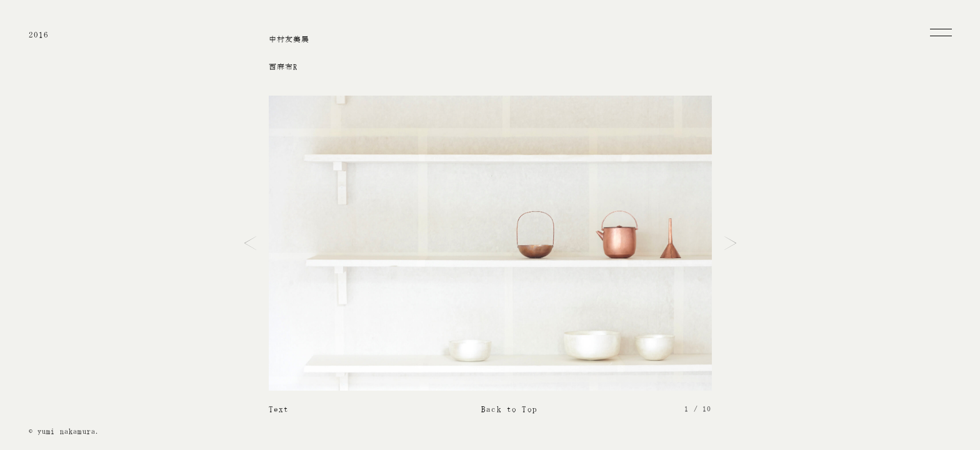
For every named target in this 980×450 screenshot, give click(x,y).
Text (279, 409)
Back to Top (509, 409)
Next (730, 243)
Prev (250, 243)
